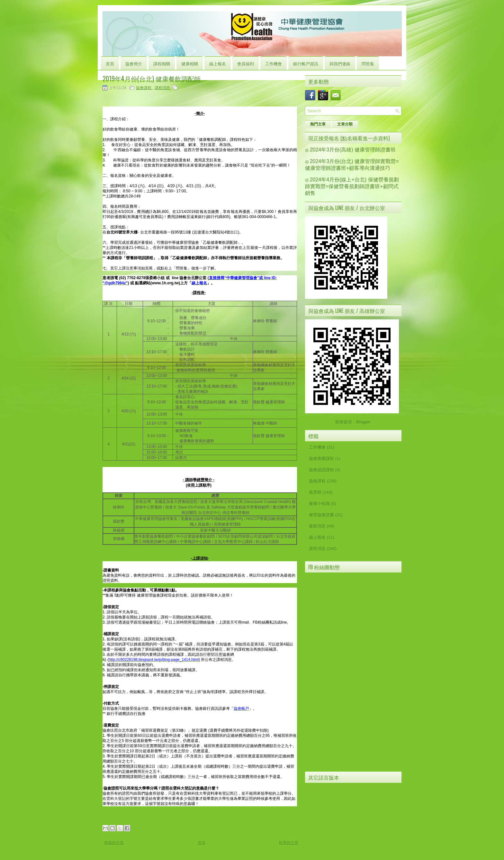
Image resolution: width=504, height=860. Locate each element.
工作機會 (274, 63)
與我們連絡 (340, 63)
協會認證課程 (321, 470)
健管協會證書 (321, 515)
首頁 (110, 63)
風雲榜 (315, 492)
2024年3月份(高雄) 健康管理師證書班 (353, 150)
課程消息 (163, 88)
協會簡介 (134, 63)
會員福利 (246, 63)
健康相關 (190, 63)
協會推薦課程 (321, 458)
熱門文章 (318, 124)
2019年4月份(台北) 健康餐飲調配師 (152, 78)
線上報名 (218, 63)
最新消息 (317, 526)
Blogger (363, 422)
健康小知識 (319, 503)
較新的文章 (114, 843)
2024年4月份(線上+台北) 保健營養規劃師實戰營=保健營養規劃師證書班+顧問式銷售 (352, 186)
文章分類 (345, 124)
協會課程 (144, 88)
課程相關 (162, 63)
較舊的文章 (289, 843)
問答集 (368, 63)
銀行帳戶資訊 (306, 63)
